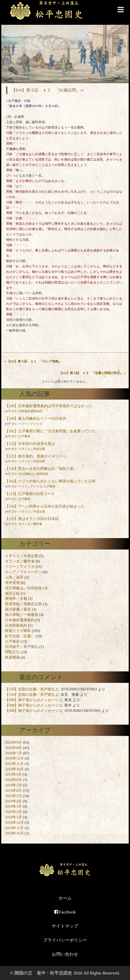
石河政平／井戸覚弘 (22, 647)
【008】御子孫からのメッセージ (32, 700)
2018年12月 (14, 822)
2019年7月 (13, 785)
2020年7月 (13, 753)
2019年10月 (14, 769)
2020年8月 (13, 748)
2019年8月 (13, 780)
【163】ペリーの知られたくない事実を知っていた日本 (50, 481)
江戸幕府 (24, 436)
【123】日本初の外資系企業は (30, 444)
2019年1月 (13, 817)
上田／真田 (14, 577)
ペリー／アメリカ (30, 424)
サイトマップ (65, 926)
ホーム (65, 898)
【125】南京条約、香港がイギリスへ (36, 456)
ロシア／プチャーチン (23, 572)
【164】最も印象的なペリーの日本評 (36, 418)
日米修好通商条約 (30, 411)
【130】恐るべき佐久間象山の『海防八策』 (41, 469)
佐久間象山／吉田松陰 (33, 474)
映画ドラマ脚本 (18, 631)
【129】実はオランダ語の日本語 (32, 519)
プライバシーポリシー (65, 940)
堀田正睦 (12, 593)
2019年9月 (13, 774)
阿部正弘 (12, 652)
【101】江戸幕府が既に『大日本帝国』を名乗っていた (50, 431)
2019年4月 (13, 801)
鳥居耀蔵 (12, 657)
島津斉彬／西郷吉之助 (23, 604)
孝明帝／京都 (16, 599)
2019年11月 (14, 764)
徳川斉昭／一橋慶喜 (22, 615)
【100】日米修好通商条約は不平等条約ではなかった (48, 406)
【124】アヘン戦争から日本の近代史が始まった (45, 506)
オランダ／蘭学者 (30, 524)
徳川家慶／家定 (18, 609)
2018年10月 (14, 833)
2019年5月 (13, 796)
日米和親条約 (16, 625)
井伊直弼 (12, 583)
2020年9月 (13, 742)
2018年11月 (14, 828)
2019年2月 (13, 812)
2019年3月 (13, 806)
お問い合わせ (65, 954)
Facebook (65, 912)
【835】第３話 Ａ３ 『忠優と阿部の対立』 (91, 373)
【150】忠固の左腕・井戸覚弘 (30, 689)
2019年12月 (14, 758)
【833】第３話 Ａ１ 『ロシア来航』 (34, 361)
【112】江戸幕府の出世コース (30, 494)
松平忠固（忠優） (20, 636)
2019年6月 (13, 790)
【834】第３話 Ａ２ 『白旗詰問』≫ (48, 90)
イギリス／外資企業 (32, 449)
